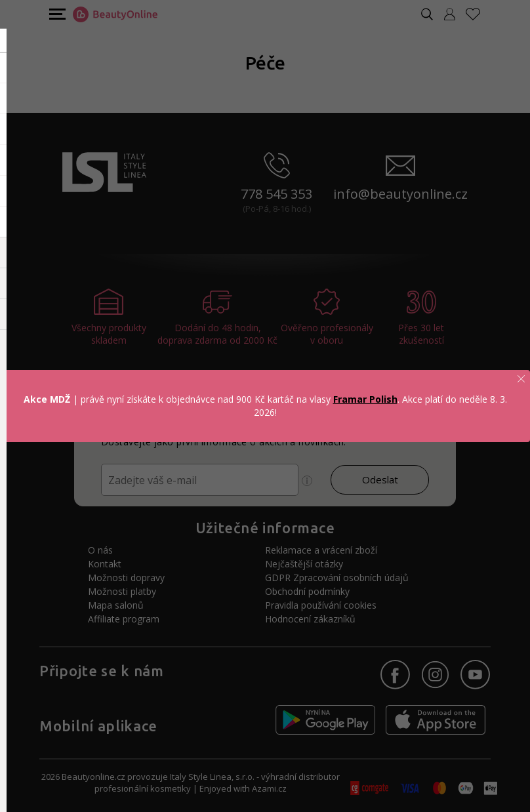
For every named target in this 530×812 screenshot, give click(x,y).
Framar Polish (365, 399)
